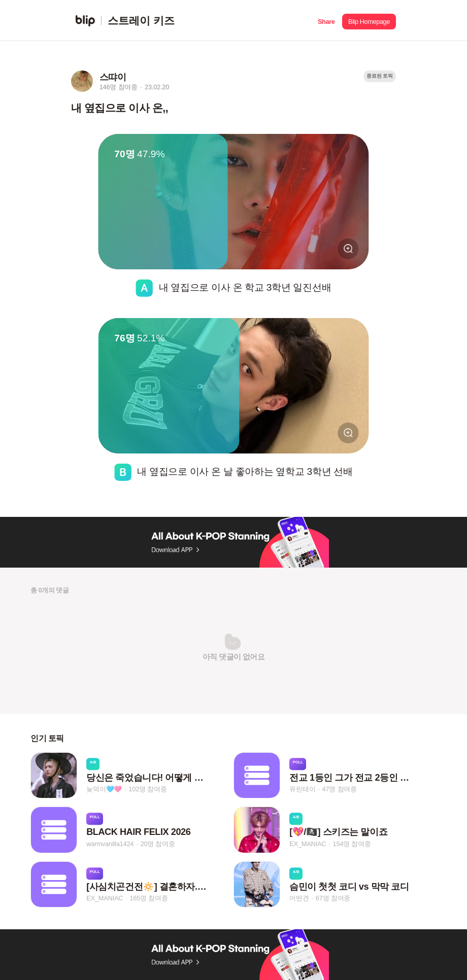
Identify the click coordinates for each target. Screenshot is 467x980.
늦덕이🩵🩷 (104, 789)
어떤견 (299, 898)
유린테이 (302, 789)
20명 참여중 (157, 844)
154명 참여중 (352, 844)
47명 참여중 (340, 789)
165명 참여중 (149, 898)
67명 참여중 (333, 898)
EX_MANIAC (308, 844)
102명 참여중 (147, 789)
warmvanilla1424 (110, 844)
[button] (326, 21)
